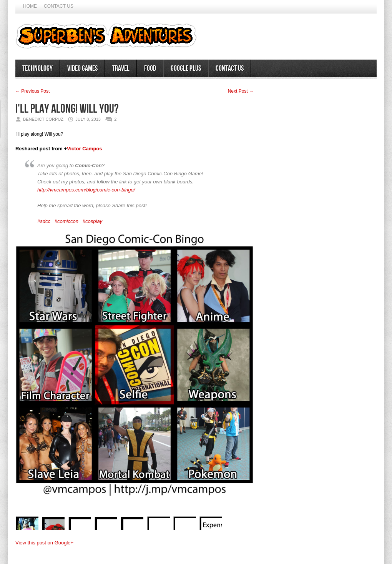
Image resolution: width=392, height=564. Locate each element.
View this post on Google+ (44, 543)
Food (150, 68)
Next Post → (241, 91)
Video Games (82, 68)
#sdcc (44, 221)
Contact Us (59, 6)
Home (30, 6)
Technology (37, 68)
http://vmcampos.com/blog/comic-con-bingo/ (86, 190)
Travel (121, 68)
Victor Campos (85, 149)
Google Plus (186, 68)
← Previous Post (32, 91)
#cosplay (92, 221)
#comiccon (66, 221)
